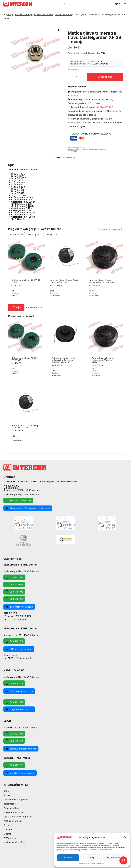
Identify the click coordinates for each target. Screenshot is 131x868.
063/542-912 (14, 599)
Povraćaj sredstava (13, 812)
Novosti (7, 795)
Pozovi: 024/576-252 (18, 500)
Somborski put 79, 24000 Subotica (21, 635)
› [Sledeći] (122, 264)
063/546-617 (14, 741)
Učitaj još (16, 307)
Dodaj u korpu (103, 77)
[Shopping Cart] (118, 4)
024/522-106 (14, 734)
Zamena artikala (11, 808)
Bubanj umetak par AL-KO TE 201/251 (26, 281)
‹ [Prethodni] (9, 264)
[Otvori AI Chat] (123, 860)
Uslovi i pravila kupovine (16, 799)
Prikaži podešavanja (115, 858)
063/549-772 (14, 683)
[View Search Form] (65, 4)
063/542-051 (14, 702)
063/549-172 (14, 765)
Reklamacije (10, 804)
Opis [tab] (58, 158)
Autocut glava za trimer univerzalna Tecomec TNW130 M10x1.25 (63, 360)
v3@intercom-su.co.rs (19, 709)
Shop (6, 791)
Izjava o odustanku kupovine (18, 817)
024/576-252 (106, 107)
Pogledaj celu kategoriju (111, 229)
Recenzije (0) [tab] (69, 158)
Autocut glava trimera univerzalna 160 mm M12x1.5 (104, 281)
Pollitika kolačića (84, 864)
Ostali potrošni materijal (98, 149)
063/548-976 (14, 592)
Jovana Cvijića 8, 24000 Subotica (20, 727)
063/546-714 (14, 641)
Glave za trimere (80, 30)
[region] (65, 271)
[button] (125, 837)
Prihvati (68, 858)
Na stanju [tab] (17, 234)
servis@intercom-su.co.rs (21, 749)
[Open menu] (125, 4)
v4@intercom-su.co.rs (19, 691)
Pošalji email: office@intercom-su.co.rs (28, 508)
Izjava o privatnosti (97, 864)
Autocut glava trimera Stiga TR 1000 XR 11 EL (64, 281)
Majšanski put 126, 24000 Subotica (21, 494)
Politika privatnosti (13, 821)
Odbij (91, 858)
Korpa (6, 825)
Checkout (8, 829)
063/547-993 (14, 585)
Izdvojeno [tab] (52, 234)
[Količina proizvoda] (74, 77)
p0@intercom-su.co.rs (19, 607)
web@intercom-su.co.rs (20, 773)
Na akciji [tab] (34, 234)
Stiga (75, 151)
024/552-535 (14, 577)
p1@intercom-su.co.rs (19, 649)
